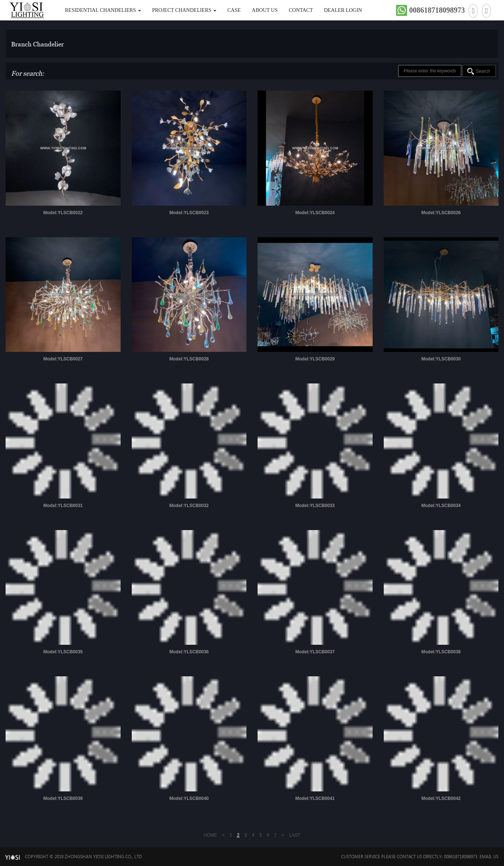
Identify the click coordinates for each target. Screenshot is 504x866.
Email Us (489, 857)
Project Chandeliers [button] (184, 10)
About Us (265, 10)
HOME (210, 835)
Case (234, 10)
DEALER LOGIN (343, 10)
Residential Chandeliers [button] (103, 10)
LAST (295, 835)
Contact (301, 10)
